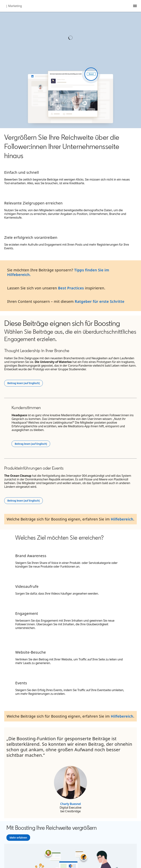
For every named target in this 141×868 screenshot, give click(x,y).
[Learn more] (18, 838)
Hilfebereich (122, 519)
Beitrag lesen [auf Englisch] (25, 383)
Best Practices (71, 288)
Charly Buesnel (70, 804)
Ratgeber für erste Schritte (100, 301)
